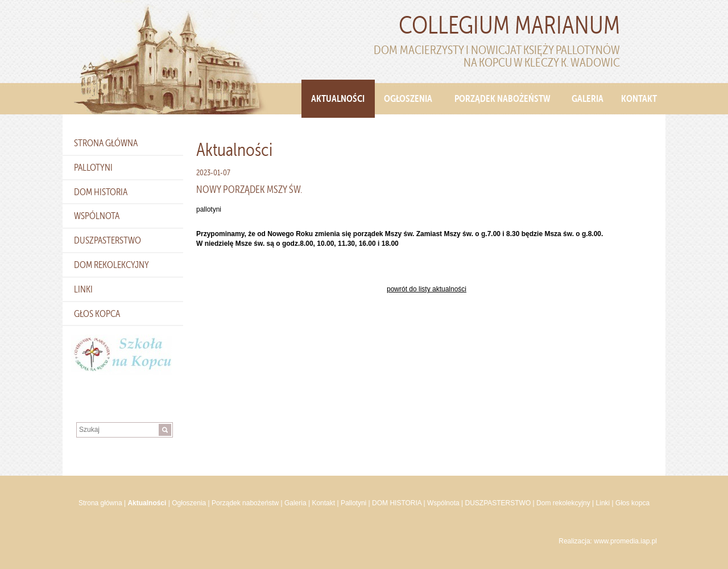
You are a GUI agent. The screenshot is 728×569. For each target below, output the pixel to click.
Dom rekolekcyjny (111, 265)
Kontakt (639, 98)
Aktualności (338, 98)
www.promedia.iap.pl (625, 541)
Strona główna (106, 143)
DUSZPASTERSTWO (107, 240)
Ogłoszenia (408, 98)
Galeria (588, 98)
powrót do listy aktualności (427, 289)
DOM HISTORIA (101, 192)
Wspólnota (97, 216)
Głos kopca (97, 314)
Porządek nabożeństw (502, 98)
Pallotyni (93, 167)
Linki (83, 289)
